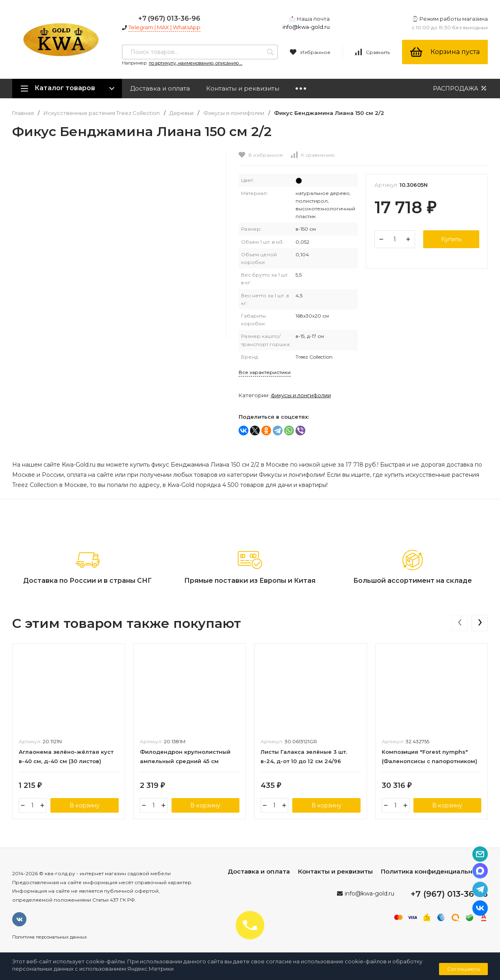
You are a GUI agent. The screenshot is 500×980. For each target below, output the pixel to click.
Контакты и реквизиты (243, 88)
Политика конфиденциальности (434, 871)
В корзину (85, 805)
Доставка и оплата (160, 88)
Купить (451, 239)
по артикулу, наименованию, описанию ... (196, 63)
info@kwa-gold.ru (306, 27)
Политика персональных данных (50, 937)
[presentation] (459, 623)
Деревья (182, 113)
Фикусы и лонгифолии (234, 113)
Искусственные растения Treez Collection (102, 113)
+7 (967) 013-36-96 (169, 18)
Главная (23, 113)
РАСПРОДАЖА (460, 88)
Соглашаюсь (464, 969)
